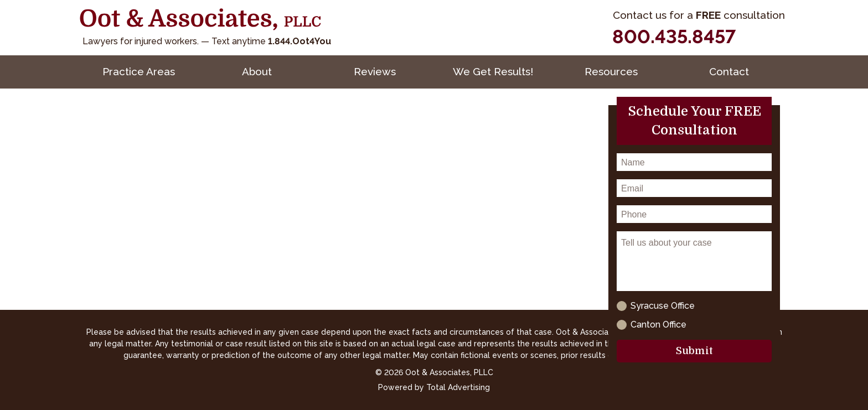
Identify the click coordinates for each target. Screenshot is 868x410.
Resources (611, 71)
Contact (729, 71)
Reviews (375, 71)
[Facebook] (752, 37)
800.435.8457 (674, 37)
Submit (694, 351)
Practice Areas (139, 71)
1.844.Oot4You (299, 41)
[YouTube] (777, 37)
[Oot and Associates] (200, 19)
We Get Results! (493, 71)
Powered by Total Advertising (434, 387)
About (257, 71)
